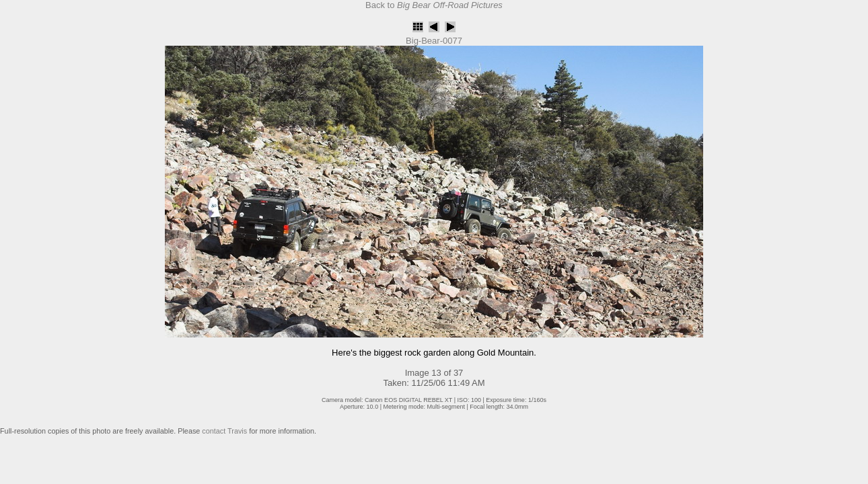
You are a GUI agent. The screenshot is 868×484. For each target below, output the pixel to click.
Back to (434, 5)
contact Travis (224, 431)
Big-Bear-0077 (434, 41)
